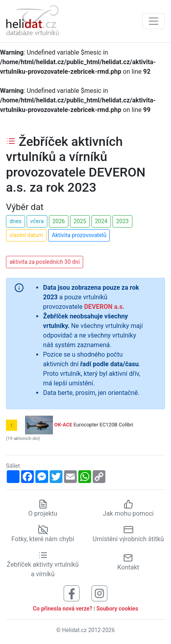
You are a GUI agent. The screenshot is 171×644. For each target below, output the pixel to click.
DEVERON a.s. (104, 307)
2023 (122, 221)
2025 (80, 221)
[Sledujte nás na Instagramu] (99, 593)
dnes (16, 221)
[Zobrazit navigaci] (154, 21)
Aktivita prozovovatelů (79, 235)
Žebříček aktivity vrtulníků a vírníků (43, 564)
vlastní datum (26, 235)
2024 (101, 221)
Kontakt (128, 562)
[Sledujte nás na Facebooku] (72, 593)
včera (37, 221)
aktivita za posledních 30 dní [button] (45, 262)
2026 (59, 221)
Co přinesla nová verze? (63, 609)
